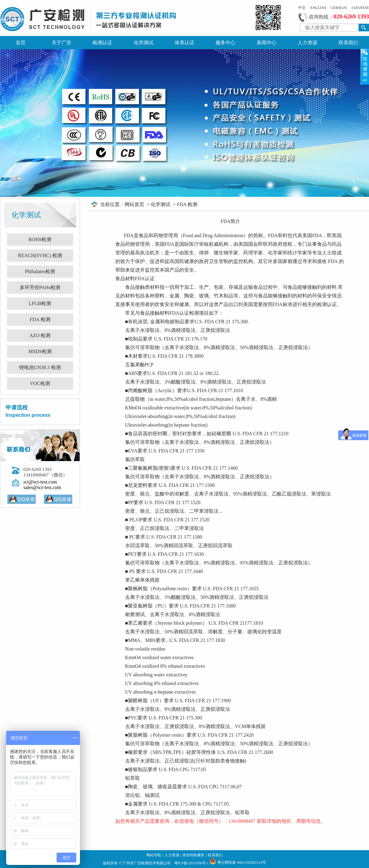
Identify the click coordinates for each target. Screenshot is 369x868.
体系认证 (184, 43)
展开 (365, 66)
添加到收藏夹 (193, 855)
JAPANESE (360, 8)
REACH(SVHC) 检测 (40, 255)
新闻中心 (267, 43)
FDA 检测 (40, 319)
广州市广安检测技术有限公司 (147, 863)
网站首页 (135, 204)
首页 (21, 43)
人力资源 (307, 43)
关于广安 (61, 43)
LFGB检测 (40, 303)
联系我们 (348, 43)
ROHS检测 (40, 239)
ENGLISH (318, 8)
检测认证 (102, 43)
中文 (302, 8)
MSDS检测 (40, 351)
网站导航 (154, 855)
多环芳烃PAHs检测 (40, 287)
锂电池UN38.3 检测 (40, 367)
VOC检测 (40, 383)
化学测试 (144, 43)
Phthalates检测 (40, 271)
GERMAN (339, 8)
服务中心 (225, 43)
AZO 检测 (40, 335)
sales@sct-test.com (42, 487)
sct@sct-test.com (40, 482)
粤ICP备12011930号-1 (192, 863)
